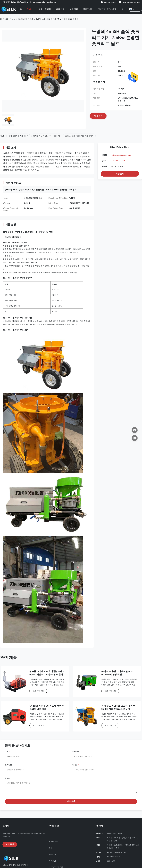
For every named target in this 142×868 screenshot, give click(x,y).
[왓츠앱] (135, 438)
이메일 (75, 765)
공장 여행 (60, 9)
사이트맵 (52, 863)
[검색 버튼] (123, 9)
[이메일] (135, 430)
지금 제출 (71, 803)
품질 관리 (74, 9)
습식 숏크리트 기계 (19, 19)
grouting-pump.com (114, 835)
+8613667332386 (118, 161)
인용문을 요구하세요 (107, 9)
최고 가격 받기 (38, 691)
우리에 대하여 (45, 9)
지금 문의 (120, 174)
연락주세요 (88, 9)
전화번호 (8, 765)
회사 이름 (76, 752)
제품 (29, 9)
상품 (7, 19)
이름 (7, 752)
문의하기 (52, 856)
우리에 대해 (53, 843)
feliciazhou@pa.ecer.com (131, 2)
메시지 (8, 778)
